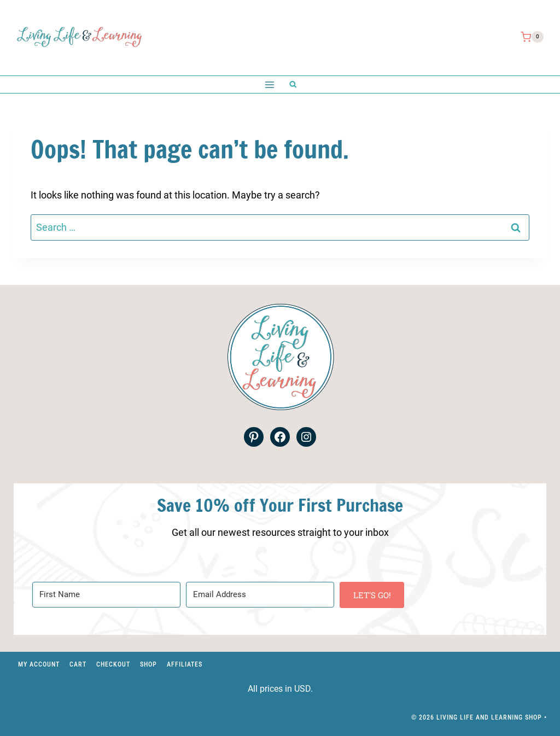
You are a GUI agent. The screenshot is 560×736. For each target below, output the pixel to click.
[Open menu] (269, 84)
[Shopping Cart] (532, 37)
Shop (148, 664)
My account (39, 664)
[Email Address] (260, 595)
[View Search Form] (293, 84)
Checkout (113, 664)
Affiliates (185, 664)
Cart (78, 664)
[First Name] (106, 595)
